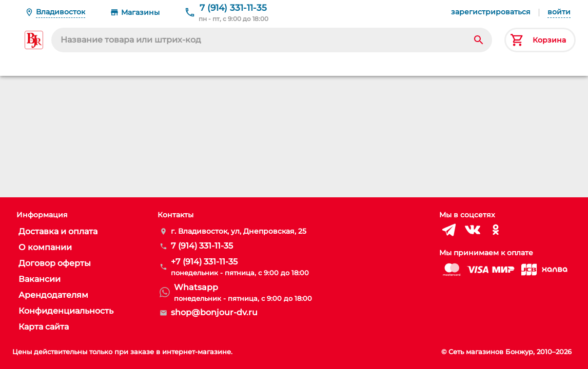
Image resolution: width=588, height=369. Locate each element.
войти (559, 12)
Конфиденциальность (66, 311)
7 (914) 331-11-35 (233, 8)
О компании (45, 247)
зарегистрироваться (491, 12)
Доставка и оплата (58, 231)
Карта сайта (44, 327)
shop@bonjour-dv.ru (214, 312)
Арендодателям (53, 295)
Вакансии (40, 279)
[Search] (479, 40)
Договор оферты (55, 263)
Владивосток (61, 12)
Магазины (140, 12)
